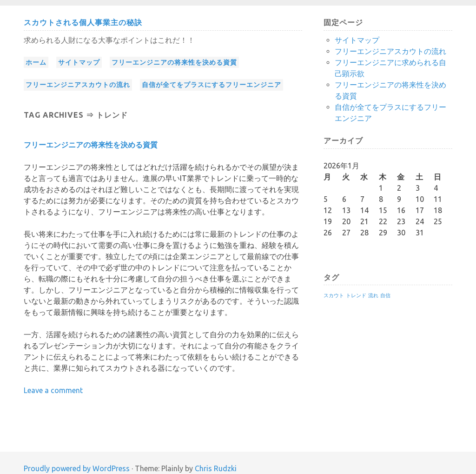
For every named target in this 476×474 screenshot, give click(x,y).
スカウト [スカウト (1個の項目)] (334, 295)
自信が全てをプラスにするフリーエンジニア (212, 85)
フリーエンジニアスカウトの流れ (78, 85)
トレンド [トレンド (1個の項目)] (356, 295)
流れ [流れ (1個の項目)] (373, 295)
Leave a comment (53, 390)
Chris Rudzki (216, 468)
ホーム (36, 62)
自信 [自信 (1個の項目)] (385, 295)
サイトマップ (79, 62)
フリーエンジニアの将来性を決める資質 (174, 62)
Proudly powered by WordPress (77, 468)
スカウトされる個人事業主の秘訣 (83, 22)
